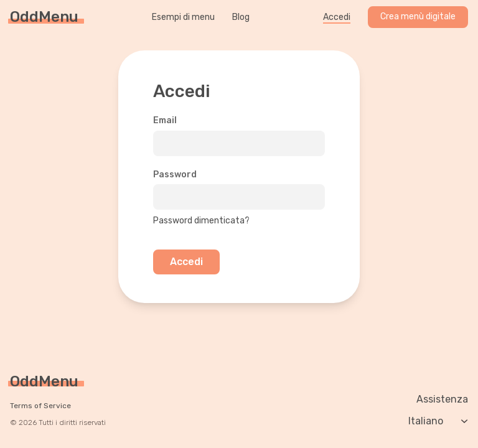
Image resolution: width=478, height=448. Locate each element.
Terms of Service (40, 406)
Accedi (337, 17)
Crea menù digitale (418, 16)
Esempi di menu (183, 17)
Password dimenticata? (201, 221)
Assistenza (442, 399)
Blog (241, 17)
